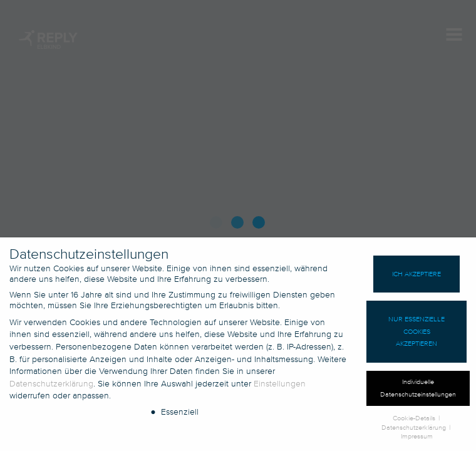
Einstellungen (280, 387)
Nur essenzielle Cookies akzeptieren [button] (416, 336)
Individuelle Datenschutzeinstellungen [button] (418, 392)
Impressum (417, 441)
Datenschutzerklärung (51, 387)
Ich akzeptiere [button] (416, 278)
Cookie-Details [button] (415, 422)
